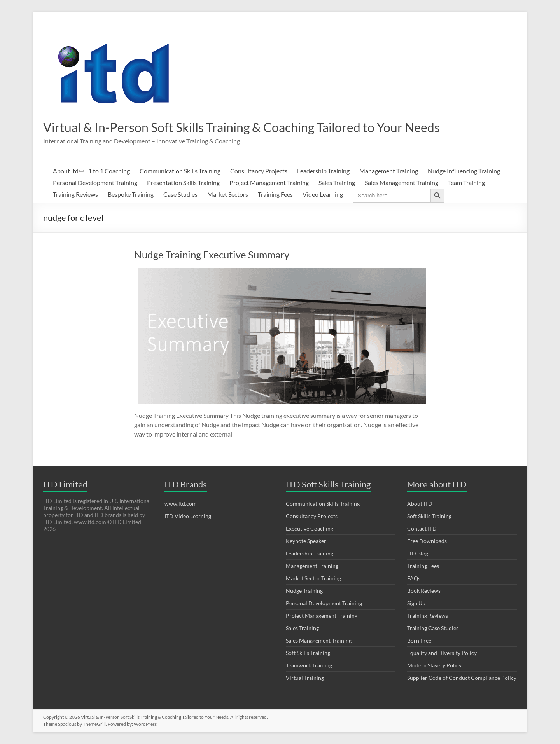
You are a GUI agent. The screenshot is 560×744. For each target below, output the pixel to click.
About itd (66, 172)
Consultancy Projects (259, 172)
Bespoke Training (131, 195)
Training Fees (275, 195)
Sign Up (416, 604)
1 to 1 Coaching (109, 172)
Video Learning (323, 195)
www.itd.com (181, 504)
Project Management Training (269, 183)
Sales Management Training (402, 183)
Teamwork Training (309, 666)
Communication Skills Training (180, 172)
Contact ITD (422, 529)
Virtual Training (305, 679)
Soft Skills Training (308, 654)
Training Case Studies (433, 629)
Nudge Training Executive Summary (212, 255)
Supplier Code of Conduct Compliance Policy (462, 679)
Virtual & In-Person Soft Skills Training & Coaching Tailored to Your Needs (265, 127)
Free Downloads (427, 542)
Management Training (389, 172)
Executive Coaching (310, 529)
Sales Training (337, 183)
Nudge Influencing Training (464, 172)
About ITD (420, 504)
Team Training (466, 183)
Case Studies (180, 195)
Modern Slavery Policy (434, 666)
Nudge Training (304, 591)
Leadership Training (323, 172)
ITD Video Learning (188, 517)
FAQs (414, 579)
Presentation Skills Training (183, 183)
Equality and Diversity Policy (442, 654)
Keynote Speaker (306, 542)
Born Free (419, 641)
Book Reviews (424, 591)
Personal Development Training (95, 183)
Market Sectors (228, 195)
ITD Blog (418, 554)
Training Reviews (75, 195)
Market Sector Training (313, 579)
